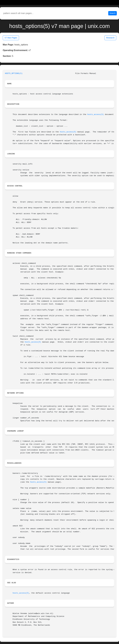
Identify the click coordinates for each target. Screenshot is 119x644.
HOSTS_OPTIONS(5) (14, 73)
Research (110, 38)
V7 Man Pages (11, 38)
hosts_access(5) (95, 114)
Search (113, 13)
